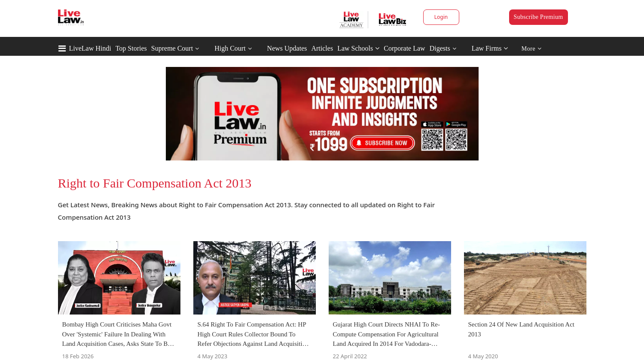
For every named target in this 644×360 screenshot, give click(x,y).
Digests (440, 48)
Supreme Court (172, 48)
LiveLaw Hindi (90, 48)
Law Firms (490, 48)
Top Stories (131, 48)
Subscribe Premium (539, 17)
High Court (230, 48)
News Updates (287, 48)
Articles (322, 48)
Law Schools (358, 48)
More (532, 49)
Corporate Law (404, 48)
